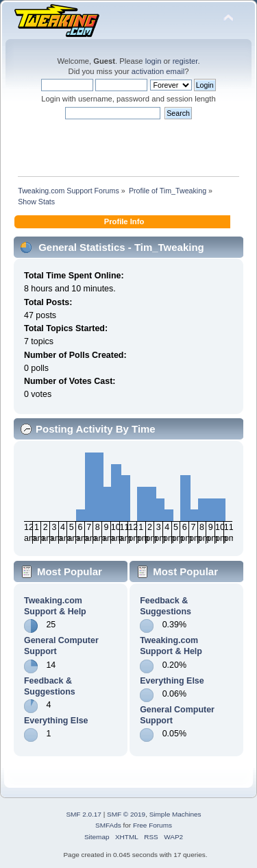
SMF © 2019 (126, 814)
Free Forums (152, 825)
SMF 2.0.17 (84, 814)
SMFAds (108, 825)
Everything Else (56, 721)
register (185, 61)
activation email (158, 71)
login (154, 61)
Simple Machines (175, 814)
